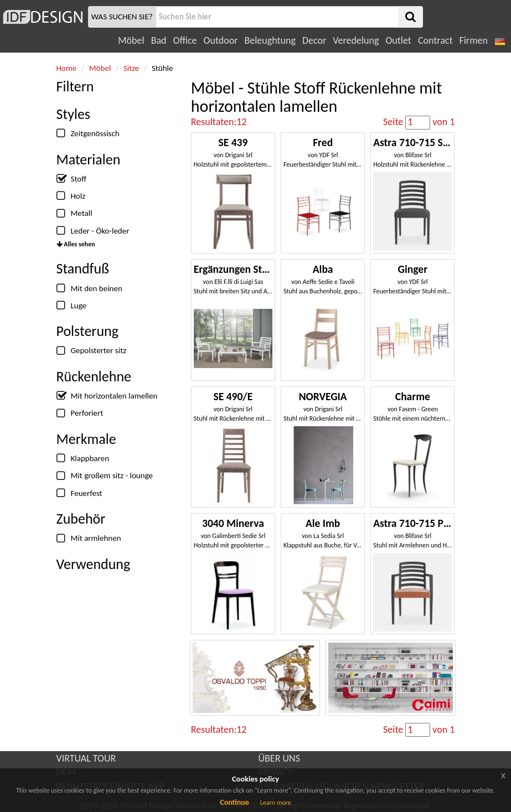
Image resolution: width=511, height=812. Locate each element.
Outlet (398, 40)
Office (185, 40)
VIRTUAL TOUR (86, 758)
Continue (234, 802)
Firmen (473, 40)
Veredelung (356, 40)
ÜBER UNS (279, 758)
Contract (435, 40)
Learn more (276, 803)
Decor (314, 40)
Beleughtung (270, 40)
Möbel (131, 40)
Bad (159, 40)
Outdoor (221, 40)
